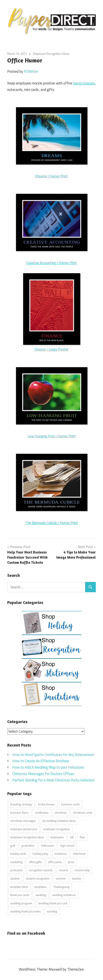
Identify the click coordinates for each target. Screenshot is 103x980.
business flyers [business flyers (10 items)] (20, 813)
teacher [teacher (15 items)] (77, 878)
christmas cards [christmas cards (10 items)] (83, 813)
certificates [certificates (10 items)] (42, 813)
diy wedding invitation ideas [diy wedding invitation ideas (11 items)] (59, 821)
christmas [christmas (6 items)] (61, 813)
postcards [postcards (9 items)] (16, 870)
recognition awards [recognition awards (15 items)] (41, 870)
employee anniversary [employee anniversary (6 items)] (24, 829)
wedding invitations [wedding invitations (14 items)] (64, 895)
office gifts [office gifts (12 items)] (35, 862)
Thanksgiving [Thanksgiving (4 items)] (61, 887)
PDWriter (31, 71)
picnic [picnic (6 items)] (71, 862)
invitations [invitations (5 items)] (61, 854)
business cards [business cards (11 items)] (70, 804)
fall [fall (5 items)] (72, 837)
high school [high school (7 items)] (67, 846)
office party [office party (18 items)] (55, 862)
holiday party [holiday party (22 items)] (40, 854)
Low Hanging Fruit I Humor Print (52, 436)
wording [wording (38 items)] (52, 911)
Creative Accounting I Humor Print (51, 263)
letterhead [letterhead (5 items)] (79, 854)
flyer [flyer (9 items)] (82, 837)
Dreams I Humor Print (52, 139)
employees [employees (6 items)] (57, 837)
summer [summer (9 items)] (61, 878)
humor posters (84, 83)
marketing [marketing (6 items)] (16, 862)
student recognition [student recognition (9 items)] (38, 878)
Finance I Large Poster (51, 349)
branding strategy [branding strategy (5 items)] (21, 804)
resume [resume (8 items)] (64, 870)
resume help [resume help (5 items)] (82, 870)
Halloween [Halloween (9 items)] (47, 846)
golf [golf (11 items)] (13, 846)
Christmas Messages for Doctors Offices (43, 774)
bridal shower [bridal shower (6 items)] (47, 804)
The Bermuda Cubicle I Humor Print (51, 523)
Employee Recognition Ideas (51, 54)
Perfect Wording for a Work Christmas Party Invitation (53, 780)
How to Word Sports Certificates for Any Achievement (53, 755)
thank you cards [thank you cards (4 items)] (20, 895)
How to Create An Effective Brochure (41, 761)
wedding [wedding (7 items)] (41, 895)
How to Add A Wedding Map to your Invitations (48, 767)
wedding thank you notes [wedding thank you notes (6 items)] (25, 911)
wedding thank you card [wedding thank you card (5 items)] (53, 903)
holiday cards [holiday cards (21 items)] (18, 854)
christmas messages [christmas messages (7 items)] (23, 821)
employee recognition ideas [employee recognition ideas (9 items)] (27, 837)
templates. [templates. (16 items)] (41, 887)
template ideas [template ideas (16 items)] (19, 887)
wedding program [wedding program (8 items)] (21, 903)
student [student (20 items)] (15, 878)
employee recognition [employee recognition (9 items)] (57, 829)
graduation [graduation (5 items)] (28, 846)
